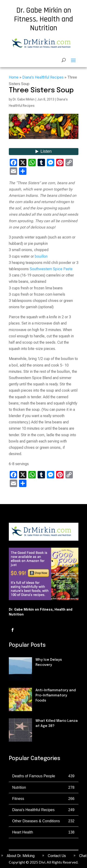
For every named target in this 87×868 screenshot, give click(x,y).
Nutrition (43, 709)
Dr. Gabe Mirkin (24, 99)
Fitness (42, 673)
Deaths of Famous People (34, 776)
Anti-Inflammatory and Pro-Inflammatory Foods (56, 695)
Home (14, 77)
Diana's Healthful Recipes (43, 77)
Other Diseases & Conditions (36, 821)
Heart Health (23, 832)
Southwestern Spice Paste (51, 269)
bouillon (41, 256)
